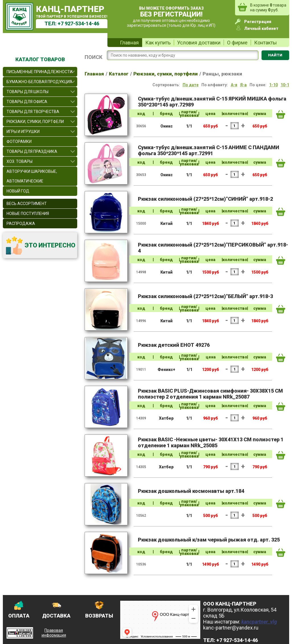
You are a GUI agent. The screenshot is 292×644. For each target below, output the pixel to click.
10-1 (285, 85)
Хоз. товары (20, 161)
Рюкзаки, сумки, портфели (35, 122)
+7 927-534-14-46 (78, 23)
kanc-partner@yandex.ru (231, 628)
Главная (129, 43)
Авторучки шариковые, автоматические (32, 176)
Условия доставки (199, 43)
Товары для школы (27, 92)
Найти (275, 55)
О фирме (237, 43)
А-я (234, 85)
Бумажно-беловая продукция (39, 82)
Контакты (266, 43)
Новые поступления (28, 214)
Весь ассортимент (27, 204)
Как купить (158, 43)
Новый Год (18, 191)
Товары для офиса (27, 102)
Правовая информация (54, 633)
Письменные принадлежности (39, 72)
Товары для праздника (32, 151)
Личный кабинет (261, 28)
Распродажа (21, 223)
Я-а (243, 85)
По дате (191, 85)
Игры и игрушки (23, 132)
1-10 (273, 85)
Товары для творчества (33, 112)
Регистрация (258, 22)
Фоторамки (19, 141)
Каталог (119, 74)
